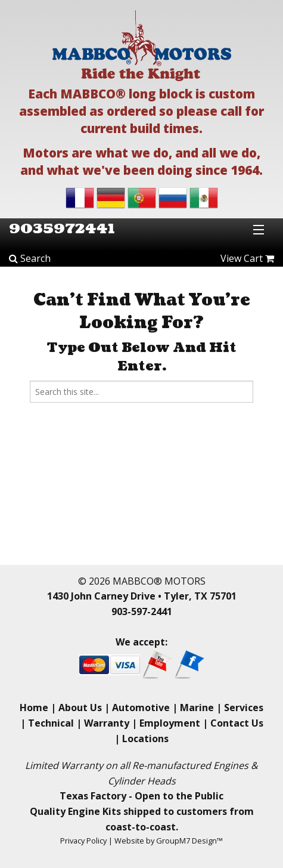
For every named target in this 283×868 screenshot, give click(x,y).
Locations (145, 739)
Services (244, 708)
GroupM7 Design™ (189, 841)
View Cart (247, 258)
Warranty (107, 723)
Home (34, 708)
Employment (170, 723)
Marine (197, 708)
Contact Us (237, 723)
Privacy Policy (83, 841)
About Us (80, 708)
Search (30, 258)
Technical (51, 723)
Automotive (141, 708)
